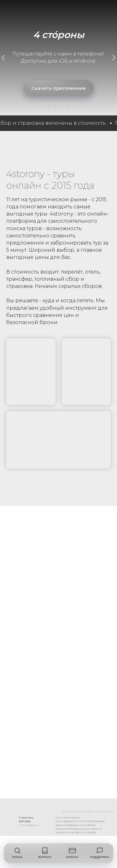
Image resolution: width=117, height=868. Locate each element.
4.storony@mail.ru (48, 825)
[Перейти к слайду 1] (49, 106)
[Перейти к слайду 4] (68, 106)
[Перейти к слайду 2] (56, 106)
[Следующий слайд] (114, 58)
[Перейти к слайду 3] (62, 106)
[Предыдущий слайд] (3, 58)
